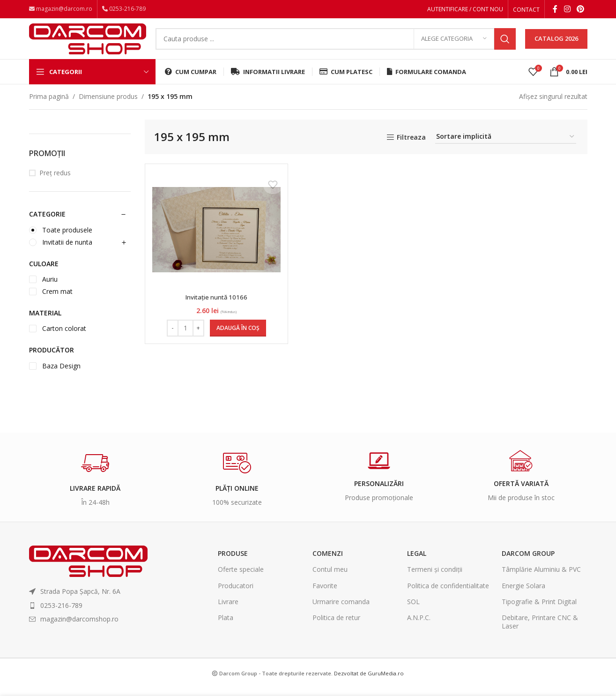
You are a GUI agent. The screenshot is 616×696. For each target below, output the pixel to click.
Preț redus (55, 183)
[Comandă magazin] (506, 147)
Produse (233, 563)
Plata (226, 627)
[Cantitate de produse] (185, 338)
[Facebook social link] (555, 10)
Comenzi (328, 563)
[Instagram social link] (567, 10)
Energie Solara (523, 595)
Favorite (325, 595)
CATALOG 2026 (556, 44)
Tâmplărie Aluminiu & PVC (541, 579)
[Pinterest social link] (580, 10)
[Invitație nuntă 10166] (215, 239)
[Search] (336, 45)
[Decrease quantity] (172, 338)
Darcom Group (528, 563)
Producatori (236, 595)
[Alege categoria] (454, 45)
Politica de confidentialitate (448, 595)
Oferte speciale (241, 579)
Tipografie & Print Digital (539, 611)
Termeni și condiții (435, 579)
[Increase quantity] (197, 338)
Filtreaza (411, 147)
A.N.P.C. (419, 627)
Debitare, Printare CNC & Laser (540, 632)
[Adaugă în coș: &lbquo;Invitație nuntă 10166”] (237, 338)
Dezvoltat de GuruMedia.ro (369, 683)
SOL (413, 611)
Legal (417, 563)
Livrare (228, 611)
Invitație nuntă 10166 (215, 307)
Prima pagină (49, 106)
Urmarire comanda (341, 611)
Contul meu (330, 579)
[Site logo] (88, 43)
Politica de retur (336, 627)
